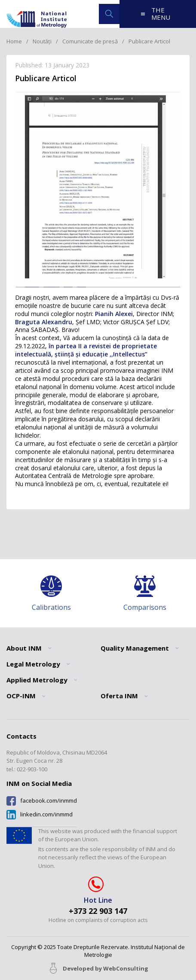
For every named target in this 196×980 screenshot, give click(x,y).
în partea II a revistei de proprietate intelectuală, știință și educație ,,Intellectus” (86, 350)
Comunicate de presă (90, 41)
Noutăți (42, 41)
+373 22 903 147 (98, 911)
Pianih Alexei (114, 314)
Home (14, 41)
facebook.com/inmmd (49, 801)
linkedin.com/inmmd (46, 814)
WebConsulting (126, 968)
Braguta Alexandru (44, 322)
